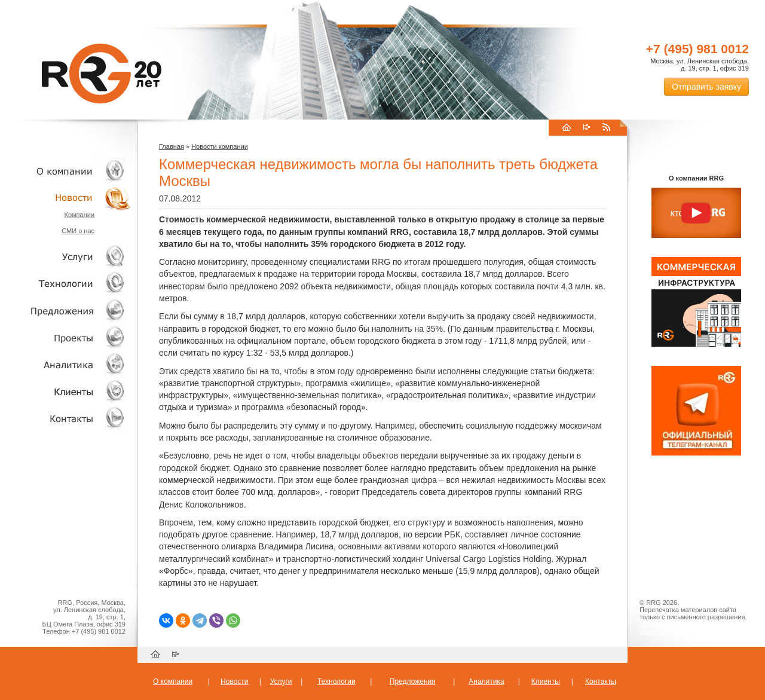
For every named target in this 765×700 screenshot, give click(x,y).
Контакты (66, 418)
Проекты (66, 337)
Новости (69, 198)
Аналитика (66, 364)
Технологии (66, 284)
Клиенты (66, 391)
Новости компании (220, 146)
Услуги (66, 257)
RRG (102, 74)
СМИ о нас (78, 231)
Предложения (413, 681)
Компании (79, 215)
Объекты (66, 311)
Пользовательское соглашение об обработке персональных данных (691, 628)
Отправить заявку (706, 87)
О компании (66, 171)
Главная (172, 146)
